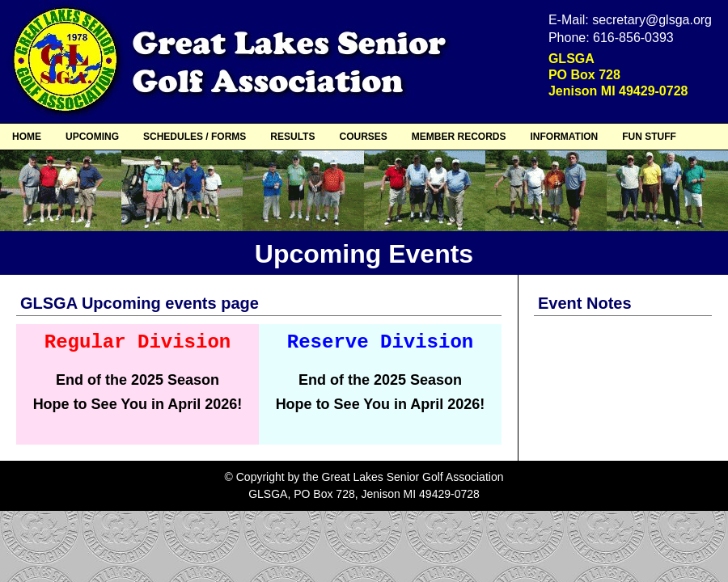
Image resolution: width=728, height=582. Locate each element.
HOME (27, 137)
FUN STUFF (649, 137)
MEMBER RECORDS (459, 137)
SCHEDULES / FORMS (195, 137)
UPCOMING (92, 137)
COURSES (363, 137)
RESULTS (292, 137)
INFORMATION (564, 137)
